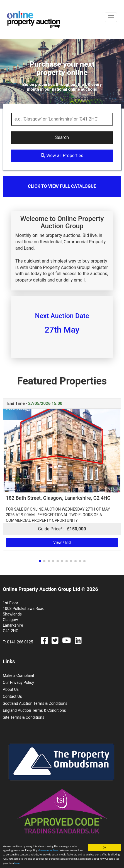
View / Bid (62, 542)
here (17, 863)
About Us (11, 689)
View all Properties (62, 156)
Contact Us (12, 696)
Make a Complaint (19, 675)
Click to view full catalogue (62, 186)
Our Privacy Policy (18, 682)
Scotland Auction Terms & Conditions (35, 703)
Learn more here (49, 851)
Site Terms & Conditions (24, 717)
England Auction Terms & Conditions (34, 710)
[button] (40, 561)
